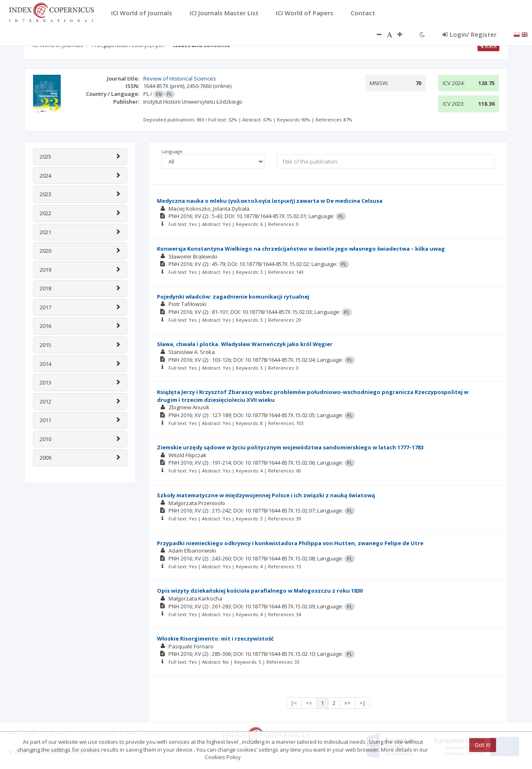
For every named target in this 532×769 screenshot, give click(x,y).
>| (362, 703)
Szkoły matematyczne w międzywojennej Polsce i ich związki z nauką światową (266, 495)
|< (294, 703)
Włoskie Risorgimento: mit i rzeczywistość (215, 638)
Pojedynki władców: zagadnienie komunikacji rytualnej (233, 297)
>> (347, 703)
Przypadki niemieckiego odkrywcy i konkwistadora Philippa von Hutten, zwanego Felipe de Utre (290, 543)
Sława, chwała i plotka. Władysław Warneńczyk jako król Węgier (245, 344)
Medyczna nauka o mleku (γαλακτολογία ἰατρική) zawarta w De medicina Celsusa (270, 201)
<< (309, 703)
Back (488, 46)
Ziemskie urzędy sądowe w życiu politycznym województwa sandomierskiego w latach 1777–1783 (290, 447)
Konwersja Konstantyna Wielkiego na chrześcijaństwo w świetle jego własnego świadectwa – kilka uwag (301, 249)
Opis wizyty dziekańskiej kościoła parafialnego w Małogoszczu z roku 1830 (260, 591)
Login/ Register (469, 34)
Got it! (483, 745)
